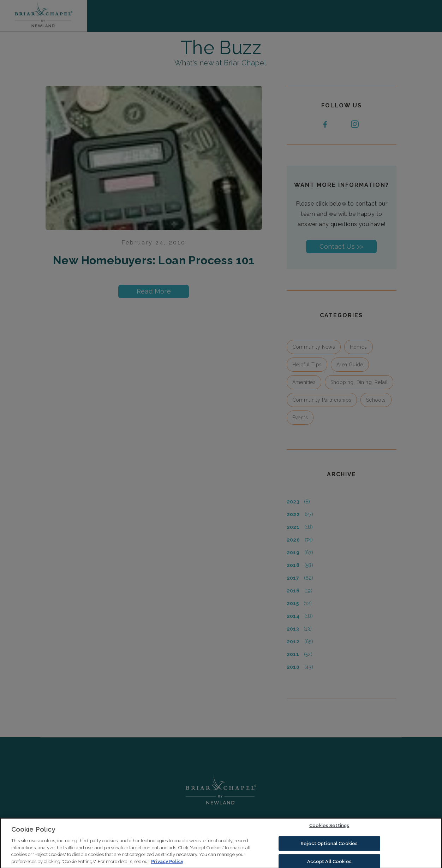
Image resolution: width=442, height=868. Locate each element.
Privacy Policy (167, 863)
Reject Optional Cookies (329, 845)
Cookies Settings (329, 828)
